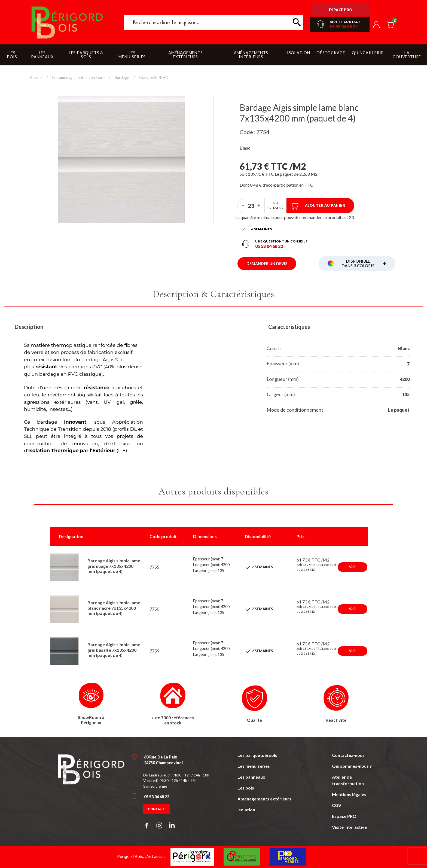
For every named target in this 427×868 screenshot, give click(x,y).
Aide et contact (345, 22)
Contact (156, 809)
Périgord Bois (67, 22)
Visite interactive (349, 827)
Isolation (246, 810)
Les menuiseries (254, 766)
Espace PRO (344, 816)
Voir (353, 567)
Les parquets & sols (257, 755)
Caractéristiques (289, 327)
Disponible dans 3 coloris (364, 263)
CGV (337, 805)
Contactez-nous (348, 755)
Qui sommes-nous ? (352, 766)
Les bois (246, 788)
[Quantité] (251, 205)
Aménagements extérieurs (264, 799)
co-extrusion (46, 359)
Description (29, 327)
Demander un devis (267, 264)
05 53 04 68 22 (344, 27)
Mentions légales (349, 794)
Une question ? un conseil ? (281, 241)
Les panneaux (251, 777)
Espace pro (341, 10)
